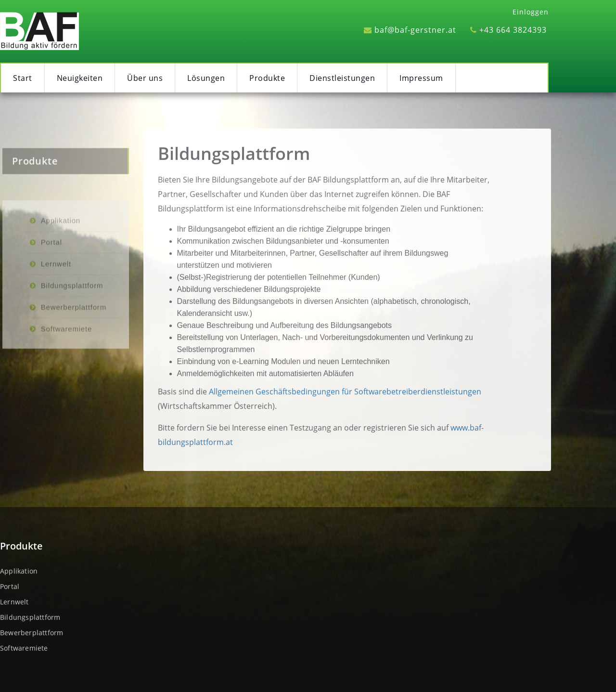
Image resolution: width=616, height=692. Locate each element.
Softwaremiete (66, 375)
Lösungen (206, 78)
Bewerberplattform (74, 353)
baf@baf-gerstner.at (410, 30)
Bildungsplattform (234, 162)
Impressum (421, 78)
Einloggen (531, 12)
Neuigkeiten (80, 78)
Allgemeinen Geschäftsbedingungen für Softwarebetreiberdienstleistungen (345, 400)
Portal (51, 288)
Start (23, 78)
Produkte (267, 78)
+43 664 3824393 (508, 30)
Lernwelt (56, 310)
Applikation (61, 267)
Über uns (145, 78)
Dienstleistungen (342, 78)
